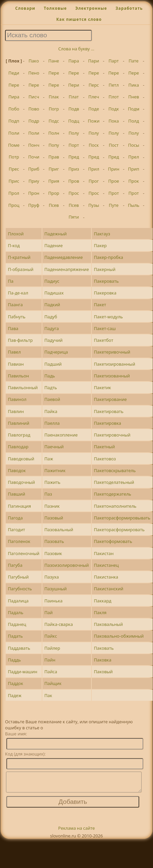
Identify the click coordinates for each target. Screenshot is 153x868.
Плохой (16, 234)
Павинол (17, 399)
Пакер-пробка (108, 257)
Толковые (55, 8)
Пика (134, 85)
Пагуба (15, 565)
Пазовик (53, 553)
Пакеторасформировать (119, 530)
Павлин (16, 411)
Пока (114, 121)
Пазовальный (59, 530)
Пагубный (18, 577)
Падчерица (56, 352)
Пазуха (52, 577)
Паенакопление (61, 435)
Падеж (14, 695)
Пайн (50, 660)
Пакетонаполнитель (115, 506)
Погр (54, 109)
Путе (114, 205)
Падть (51, 387)
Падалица (18, 601)
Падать (15, 636)
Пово (34, 109)
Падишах (54, 293)
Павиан (16, 364)
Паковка (103, 660)
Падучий (53, 340)
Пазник (52, 506)
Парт (114, 61)
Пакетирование (110, 399)
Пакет (100, 305)
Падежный (55, 234)
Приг (54, 169)
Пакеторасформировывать (122, 518)
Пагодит (16, 530)
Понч (34, 145)
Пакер (100, 245)
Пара (73, 61)
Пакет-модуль (108, 317)
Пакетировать (109, 411)
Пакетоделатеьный (114, 482)
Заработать (129, 8)
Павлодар (18, 447)
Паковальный (108, 624)
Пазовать (54, 541)
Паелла (52, 423)
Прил (94, 169)
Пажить (52, 482)
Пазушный (55, 589)
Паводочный (21, 482)
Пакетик (102, 387)
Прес (14, 169)
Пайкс (51, 636)
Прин (113, 169)
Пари (93, 61)
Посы (134, 145)
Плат (74, 97)
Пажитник (55, 470)
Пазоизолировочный (67, 565)
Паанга (15, 305)
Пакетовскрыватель (115, 470)
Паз (48, 494)
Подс (54, 121)
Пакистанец (106, 565)
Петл (114, 85)
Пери (74, 85)
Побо (14, 109)
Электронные (91, 8)
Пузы (94, 205)
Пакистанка (106, 577)
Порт (74, 145)
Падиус (52, 281)
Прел (134, 157)
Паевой (52, 399)
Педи (14, 73)
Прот (114, 193)
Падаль (15, 612)
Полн (54, 133)
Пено (34, 73)
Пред (74, 157)
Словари (25, 8)
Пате (133, 61)
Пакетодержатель (112, 494)
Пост (113, 145)
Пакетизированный (114, 364)
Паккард (103, 601)
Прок (134, 181)
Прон (34, 193)
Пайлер (52, 648)
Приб (34, 169)
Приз (74, 169)
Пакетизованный (112, 376)
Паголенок (19, 541)
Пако (34, 61)
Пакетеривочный (112, 352)
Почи (34, 157)
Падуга (52, 328)
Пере (54, 73)
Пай (49, 612)
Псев (54, 205)
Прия (54, 181)
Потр (14, 157)
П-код (14, 245)
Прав (54, 157)
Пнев (133, 97)
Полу (74, 133)
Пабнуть (16, 317)
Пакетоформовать (113, 541)
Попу (54, 145)
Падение (53, 245)
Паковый (103, 672)
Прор (54, 193)
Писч (34, 97)
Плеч (94, 97)
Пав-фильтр (20, 340)
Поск (94, 145)
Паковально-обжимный (119, 636)
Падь (50, 376)
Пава (13, 328)
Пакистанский (109, 589)
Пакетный (104, 447)
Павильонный (23, 387)
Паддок (15, 683)
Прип (134, 169)
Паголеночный (24, 553)
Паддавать (19, 648)
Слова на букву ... (76, 49)
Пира (14, 97)
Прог (93, 181)
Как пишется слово (79, 19)
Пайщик (53, 683)
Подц (74, 121)
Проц (14, 205)
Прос (74, 193)
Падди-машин (23, 672)
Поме (14, 145)
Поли (14, 133)
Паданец (17, 624)
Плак (54, 97)
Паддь (14, 660)
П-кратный (19, 257)
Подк (114, 109)
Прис (14, 181)
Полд (134, 121)
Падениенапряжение (67, 269)
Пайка (51, 411)
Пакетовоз (105, 459)
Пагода (15, 518)
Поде (94, 109)
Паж (49, 459)
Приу (34, 181)
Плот (114, 97)
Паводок (17, 470)
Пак (48, 695)
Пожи (94, 121)
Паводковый (21, 459)
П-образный (21, 269)
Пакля (100, 612)
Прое (114, 181)
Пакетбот (104, 340)
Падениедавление (64, 257)
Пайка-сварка (59, 624)
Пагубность (20, 589)
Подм (134, 109)
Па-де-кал (18, 293)
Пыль (133, 205)
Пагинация (19, 506)
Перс (93, 85)
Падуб (51, 317)
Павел (14, 352)
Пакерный (105, 269)
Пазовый (54, 518)
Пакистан (104, 553)
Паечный (54, 447)
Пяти (74, 217)
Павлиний (18, 423)
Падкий (52, 305)
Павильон (18, 376)
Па (10, 281)
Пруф (34, 205)
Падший (53, 364)
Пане (54, 61)
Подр (34, 121)
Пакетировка (107, 423)
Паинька (53, 601)
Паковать (104, 648)
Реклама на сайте (76, 832)
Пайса (51, 672)
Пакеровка (105, 293)
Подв (74, 109)
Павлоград (19, 435)
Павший (16, 494)
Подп (14, 121)
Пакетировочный (112, 435)
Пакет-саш (105, 328)
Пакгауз (102, 234)
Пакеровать (106, 281)
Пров (74, 181)
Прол (14, 193)
